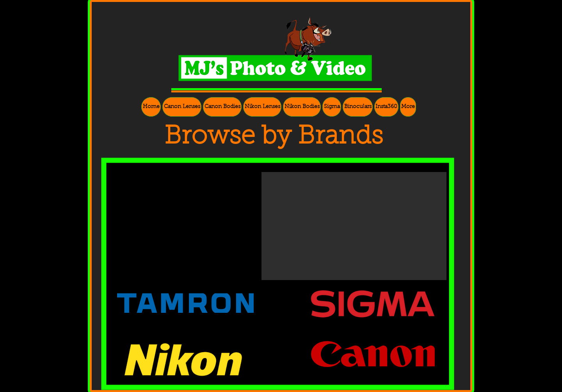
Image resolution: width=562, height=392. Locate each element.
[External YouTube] (189, 230)
